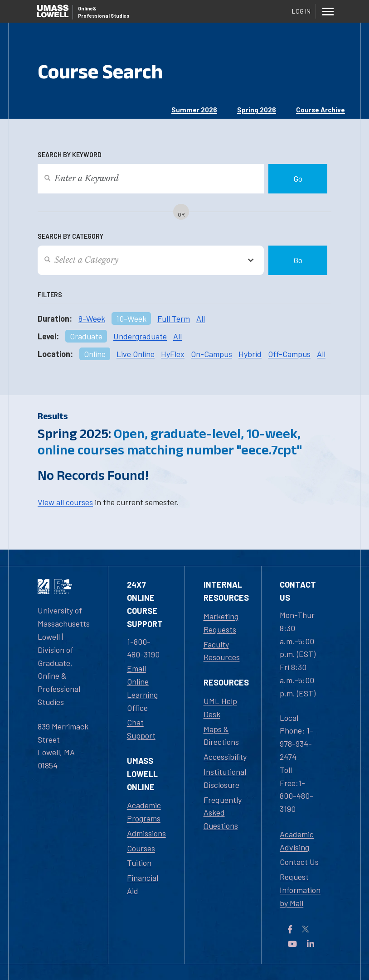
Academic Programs (144, 812)
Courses (141, 848)
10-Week (131, 319)
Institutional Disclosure (225, 778)
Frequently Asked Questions (223, 813)
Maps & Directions (221, 736)
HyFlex (173, 354)
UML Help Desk (220, 707)
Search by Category (70, 236)
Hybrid (250, 354)
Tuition (139, 863)
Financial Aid (143, 884)
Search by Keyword (70, 155)
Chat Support (141, 729)
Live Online (136, 354)
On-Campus (211, 354)
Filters (50, 295)
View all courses (65, 502)
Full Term (174, 319)
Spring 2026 (257, 110)
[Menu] (328, 11)
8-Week (92, 319)
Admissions (146, 833)
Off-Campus (289, 354)
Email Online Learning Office (142, 688)
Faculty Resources (222, 651)
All (201, 319)
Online (95, 354)
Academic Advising (297, 841)
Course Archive (320, 110)
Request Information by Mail (300, 890)
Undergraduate (140, 336)
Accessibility (225, 757)
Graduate (86, 336)
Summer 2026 (194, 110)
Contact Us (299, 862)
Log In (301, 11)
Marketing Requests (221, 623)
